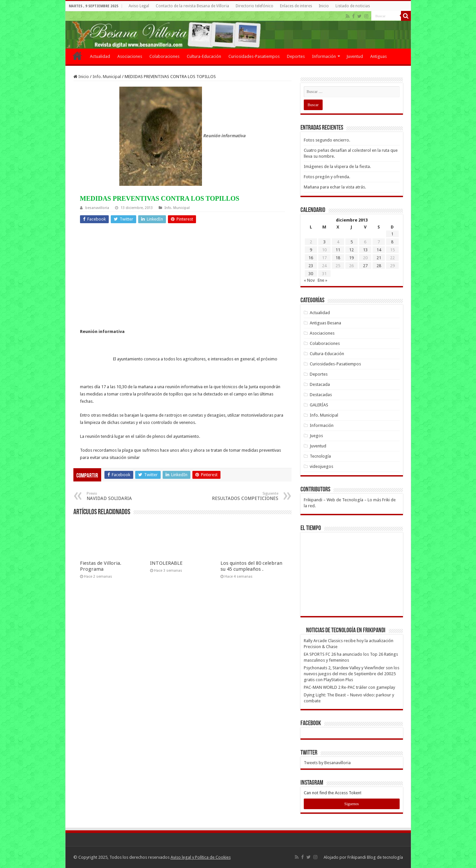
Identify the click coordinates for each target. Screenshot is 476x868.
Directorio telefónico (255, 6)
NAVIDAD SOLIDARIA (120, 496)
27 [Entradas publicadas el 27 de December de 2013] (365, 266)
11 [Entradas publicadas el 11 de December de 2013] (338, 250)
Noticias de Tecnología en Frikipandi (346, 631)
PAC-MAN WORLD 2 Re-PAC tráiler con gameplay (349, 687)
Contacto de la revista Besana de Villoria (192, 6)
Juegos (316, 436)
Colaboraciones (164, 56)
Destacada (320, 384)
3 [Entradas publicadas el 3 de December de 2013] (324, 242)
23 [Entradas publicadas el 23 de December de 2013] (311, 266)
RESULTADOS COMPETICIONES (244, 496)
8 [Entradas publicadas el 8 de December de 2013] (392, 242)
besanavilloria (97, 208)
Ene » (322, 280)
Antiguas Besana (325, 323)
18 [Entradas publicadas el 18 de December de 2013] (338, 258)
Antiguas (378, 56)
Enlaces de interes (296, 6)
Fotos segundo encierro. (327, 140)
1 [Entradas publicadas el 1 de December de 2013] (392, 234)
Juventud (355, 56)
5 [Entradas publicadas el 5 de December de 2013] (352, 242)
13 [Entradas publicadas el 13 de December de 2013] (365, 250)
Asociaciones (130, 56)
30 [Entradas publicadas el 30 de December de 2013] (311, 274)
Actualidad (100, 56)
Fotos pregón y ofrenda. (327, 177)
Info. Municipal (107, 77)
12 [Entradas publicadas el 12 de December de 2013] (351, 250)
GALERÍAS (319, 405)
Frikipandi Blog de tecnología (375, 857)
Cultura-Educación (204, 56)
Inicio (324, 6)
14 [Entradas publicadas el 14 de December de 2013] (379, 250)
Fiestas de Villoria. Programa (101, 566)
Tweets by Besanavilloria (327, 763)
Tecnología (320, 456)
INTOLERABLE (166, 563)
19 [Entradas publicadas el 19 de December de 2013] (351, 258)
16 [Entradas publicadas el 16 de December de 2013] (311, 258)
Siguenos (351, 804)
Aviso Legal (139, 6)
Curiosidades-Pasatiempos (254, 56)
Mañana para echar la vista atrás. (335, 187)
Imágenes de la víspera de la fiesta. (337, 166)
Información (324, 56)
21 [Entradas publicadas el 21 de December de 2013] (379, 258)
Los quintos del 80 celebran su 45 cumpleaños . (251, 566)
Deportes (296, 56)
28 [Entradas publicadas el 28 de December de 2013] (379, 266)
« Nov (309, 280)
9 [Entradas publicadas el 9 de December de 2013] (311, 250)
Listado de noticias (353, 6)
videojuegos (321, 466)
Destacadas (321, 395)
